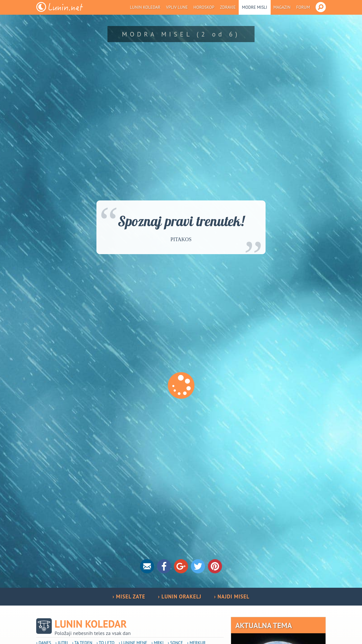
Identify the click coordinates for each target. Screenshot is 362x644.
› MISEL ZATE (129, 597)
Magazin (282, 7)
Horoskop (204, 7)
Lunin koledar (145, 7)
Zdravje (228, 7)
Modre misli (255, 7)
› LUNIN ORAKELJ (180, 597)
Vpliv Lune (177, 7)
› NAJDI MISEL (232, 597)
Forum (303, 7)
